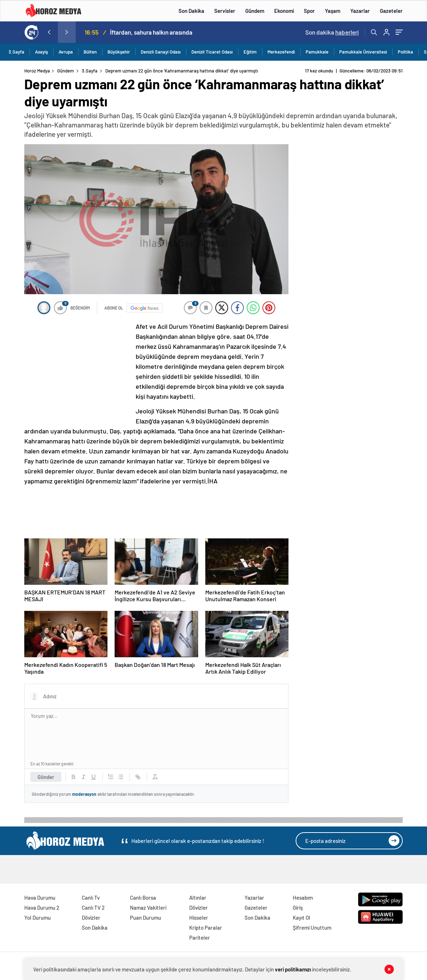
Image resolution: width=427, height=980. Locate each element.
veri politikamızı (293, 969)
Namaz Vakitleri (148, 908)
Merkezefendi (281, 52)
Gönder (46, 777)
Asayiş (41, 52)
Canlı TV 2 (93, 908)
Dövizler (91, 918)
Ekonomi (284, 11)
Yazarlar (360, 11)
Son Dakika (191, 11)
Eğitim (250, 52)
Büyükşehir (119, 52)
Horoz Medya (37, 71)
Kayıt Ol (302, 918)
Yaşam (333, 11)
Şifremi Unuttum (312, 928)
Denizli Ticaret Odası (212, 52)
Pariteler (200, 938)
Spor (309, 11)
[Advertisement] (78, 369)
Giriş (298, 908)
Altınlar (198, 898)
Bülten (90, 52)
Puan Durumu (145, 918)
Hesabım (303, 898)
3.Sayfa (16, 52)
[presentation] (49, 32)
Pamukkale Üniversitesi (363, 52)
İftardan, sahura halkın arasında (151, 32)
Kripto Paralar (206, 928)
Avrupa (66, 52)
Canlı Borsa (143, 898)
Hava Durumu (40, 898)
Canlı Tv (91, 898)
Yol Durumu (37, 918)
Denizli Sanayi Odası (161, 52)
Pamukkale (317, 52)
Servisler (225, 11)
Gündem (255, 11)
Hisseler (199, 918)
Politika (405, 52)
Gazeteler (391, 11)
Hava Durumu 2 (42, 908)
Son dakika (332, 32)
